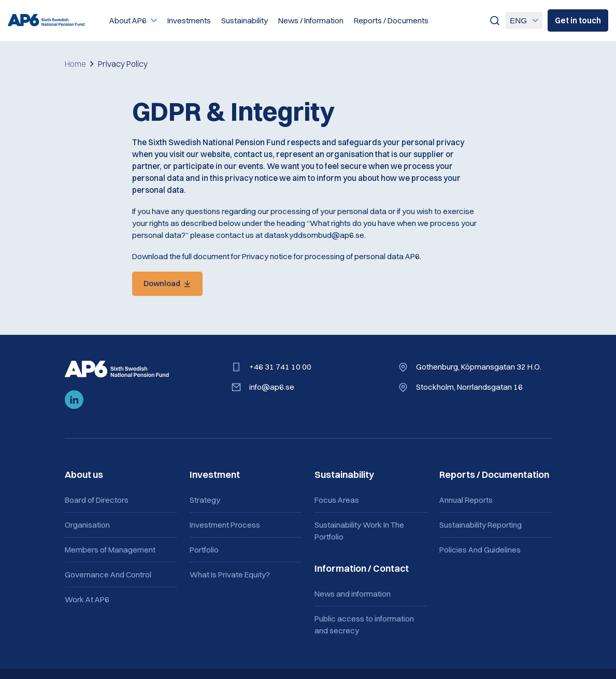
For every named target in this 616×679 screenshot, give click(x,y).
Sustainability (245, 20)
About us (84, 475)
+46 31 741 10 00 (280, 367)
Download (162, 284)
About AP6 (128, 20)
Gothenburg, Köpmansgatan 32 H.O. (478, 367)
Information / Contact (362, 569)
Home (75, 64)
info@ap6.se (272, 387)
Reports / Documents (391, 20)
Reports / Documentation (494, 475)
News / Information (311, 20)
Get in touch (578, 20)
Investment (215, 475)
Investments (189, 20)
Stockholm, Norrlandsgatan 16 (469, 387)
